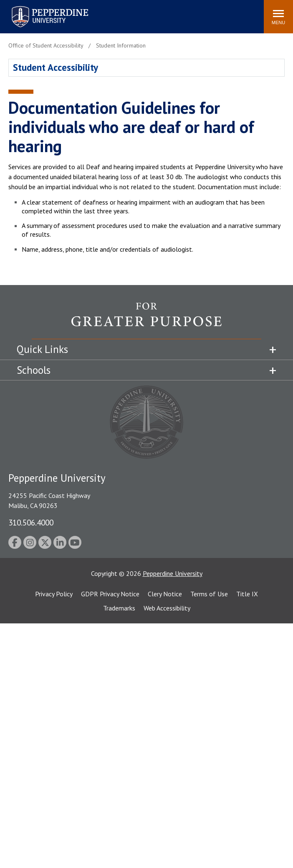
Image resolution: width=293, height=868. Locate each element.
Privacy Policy (54, 594)
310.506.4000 (31, 522)
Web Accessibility (167, 608)
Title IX (247, 594)
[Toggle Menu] (278, 17)
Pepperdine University (173, 573)
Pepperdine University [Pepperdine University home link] (40, 8)
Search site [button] (144, 13)
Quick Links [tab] (42, 349)
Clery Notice (165, 594)
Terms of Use (209, 594)
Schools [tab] (34, 370)
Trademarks (119, 608)
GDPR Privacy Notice (110, 594)
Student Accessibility (56, 67)
